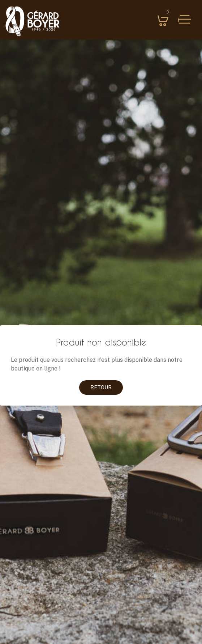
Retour (101, 387)
